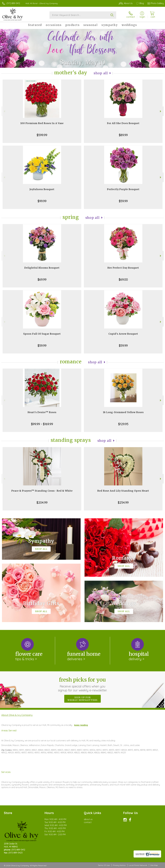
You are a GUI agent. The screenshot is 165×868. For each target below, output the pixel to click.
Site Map (154, 865)
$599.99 (42, 135)
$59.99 (123, 201)
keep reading (81, 725)
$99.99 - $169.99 (42, 424)
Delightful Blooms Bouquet (42, 268)
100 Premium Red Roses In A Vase (42, 123)
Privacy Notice (119, 865)
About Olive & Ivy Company (17, 715)
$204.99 (42, 502)
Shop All (101, 73)
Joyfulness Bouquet (42, 189)
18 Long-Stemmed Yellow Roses (123, 412)
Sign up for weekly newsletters (82, 699)
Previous (4, 111)
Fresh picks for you (82, 684)
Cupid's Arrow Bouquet (123, 334)
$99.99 (42, 201)
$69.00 (123, 279)
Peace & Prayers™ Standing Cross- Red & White (42, 491)
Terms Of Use (104, 865)
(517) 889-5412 (13, 3)
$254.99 (123, 502)
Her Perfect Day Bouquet (123, 268)
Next (161, 111)
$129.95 (123, 424)
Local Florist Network (138, 865)
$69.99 (42, 279)
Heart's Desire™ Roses (42, 412)
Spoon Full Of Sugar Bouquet (42, 334)
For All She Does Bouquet (123, 123)
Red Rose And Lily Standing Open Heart (123, 491)
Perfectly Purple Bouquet (123, 189)
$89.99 (123, 135)
